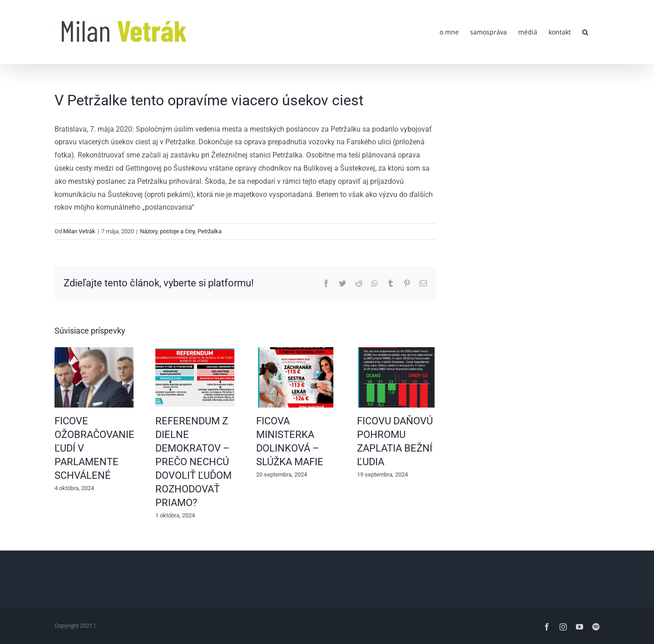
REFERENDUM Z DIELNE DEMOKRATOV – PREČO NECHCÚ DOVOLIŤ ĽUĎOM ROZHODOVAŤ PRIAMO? (193, 462)
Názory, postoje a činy (167, 231)
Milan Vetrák (79, 231)
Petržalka (210, 231)
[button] (585, 32)
